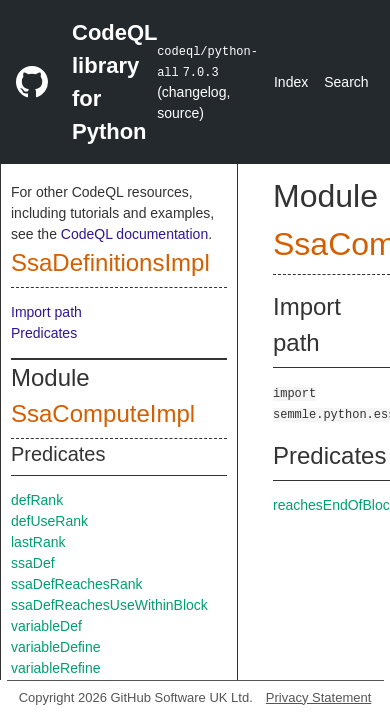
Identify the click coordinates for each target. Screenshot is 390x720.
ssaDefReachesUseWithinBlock (109, 605)
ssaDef (33, 563)
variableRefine (56, 668)
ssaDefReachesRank (77, 584)
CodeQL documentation (134, 234)
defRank (37, 500)
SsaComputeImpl (103, 413)
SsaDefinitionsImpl (110, 262)
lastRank (38, 542)
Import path (46, 312)
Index (291, 82)
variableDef (46, 626)
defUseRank (49, 521)
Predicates (44, 333)
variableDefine (56, 647)
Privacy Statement (319, 697)
